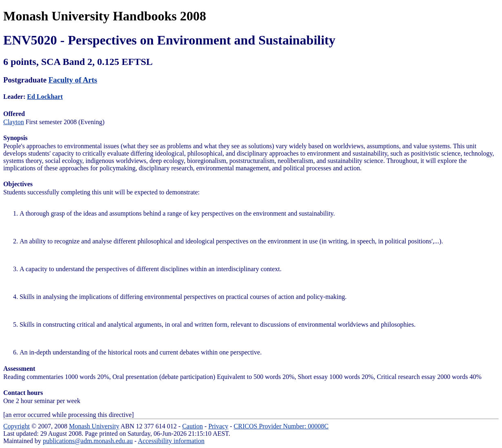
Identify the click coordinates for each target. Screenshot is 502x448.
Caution (192, 426)
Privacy (218, 426)
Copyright (17, 426)
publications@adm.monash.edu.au (88, 441)
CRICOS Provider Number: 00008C (281, 426)
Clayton (14, 122)
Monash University (94, 426)
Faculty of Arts (73, 80)
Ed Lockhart (45, 97)
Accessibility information (171, 441)
